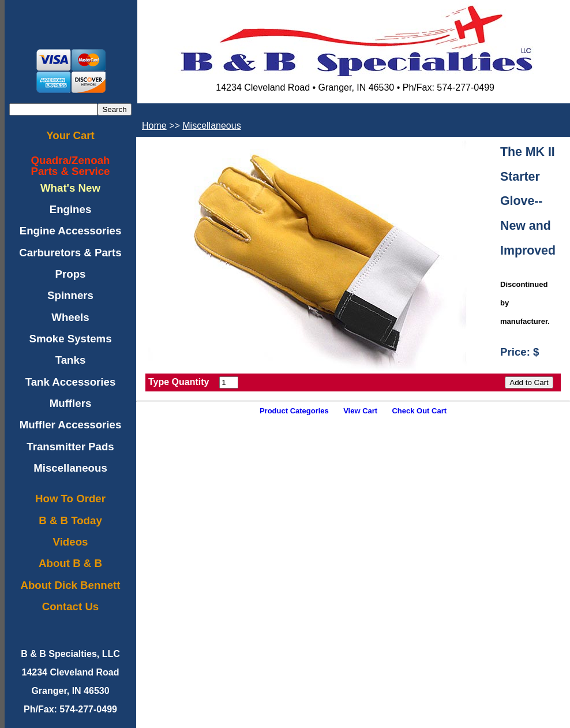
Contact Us (70, 606)
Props (71, 274)
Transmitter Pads (70, 447)
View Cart (360, 411)
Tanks (71, 360)
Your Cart (70, 135)
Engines (71, 209)
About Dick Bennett (70, 585)
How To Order (70, 499)
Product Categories (294, 411)
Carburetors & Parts (70, 253)
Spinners (70, 295)
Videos (71, 542)
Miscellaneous (70, 468)
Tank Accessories (71, 382)
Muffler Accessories (71, 425)
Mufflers (71, 403)
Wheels (70, 317)
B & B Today (70, 520)
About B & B (70, 563)
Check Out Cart (419, 411)
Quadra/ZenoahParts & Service (71, 166)
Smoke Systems (70, 339)
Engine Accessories (71, 231)
